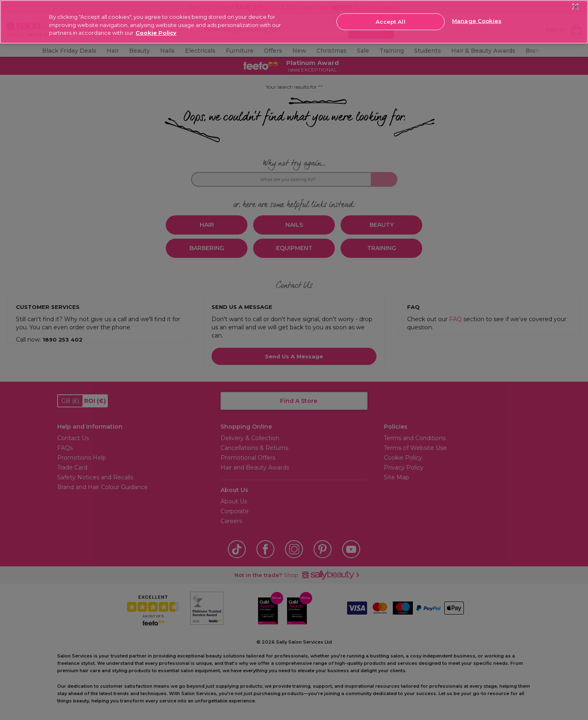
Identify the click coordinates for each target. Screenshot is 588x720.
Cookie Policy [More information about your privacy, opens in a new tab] (156, 33)
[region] (294, 22)
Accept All (390, 21)
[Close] (576, 7)
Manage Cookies (477, 21)
